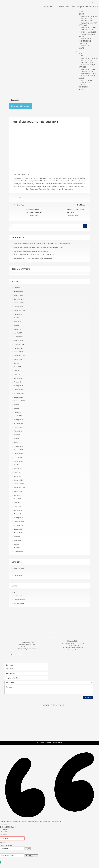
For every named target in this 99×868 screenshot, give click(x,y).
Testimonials (85, 41)
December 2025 (19, 299)
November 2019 (19, 525)
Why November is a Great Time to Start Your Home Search (33, 259)
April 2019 (17, 548)
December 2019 (19, 521)
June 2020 (17, 499)
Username (4, 835)
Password (3, 842)
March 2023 (18, 416)
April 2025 (17, 329)
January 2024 (18, 386)
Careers (83, 43)
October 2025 (18, 307)
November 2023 (19, 393)
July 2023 (17, 405)
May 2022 (17, 439)
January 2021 (18, 480)
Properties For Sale (90, 16)
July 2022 (17, 435)
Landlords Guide (89, 32)
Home (81, 12)
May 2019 (17, 544)
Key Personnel (88, 39)
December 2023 (19, 390)
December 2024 (19, 344)
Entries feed (18, 596)
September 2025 (19, 310)
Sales (81, 14)
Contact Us (85, 46)
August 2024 (18, 359)
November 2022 (19, 423)
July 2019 (17, 537)
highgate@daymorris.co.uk (74, 648)
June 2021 (17, 469)
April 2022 (17, 442)
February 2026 (19, 291)
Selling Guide (87, 21)
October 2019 (18, 529)
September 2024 (19, 356)
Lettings (83, 25)
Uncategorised (19, 576)
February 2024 (19, 382)
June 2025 (17, 322)
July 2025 (17, 318)
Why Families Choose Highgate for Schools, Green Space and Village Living (38, 247)
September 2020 (19, 488)
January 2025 (18, 341)
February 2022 (19, 446)
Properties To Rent (89, 28)
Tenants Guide (88, 30)
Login (28, 849)
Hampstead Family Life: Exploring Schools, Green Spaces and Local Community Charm (42, 244)
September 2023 (19, 401)
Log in (16, 592)
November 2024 (19, 348)
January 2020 (18, 518)
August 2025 (18, 314)
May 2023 (17, 408)
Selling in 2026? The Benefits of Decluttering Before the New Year (35, 255)
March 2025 (18, 333)
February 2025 (19, 337)
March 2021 (18, 476)
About (82, 36)
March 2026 (18, 288)
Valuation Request (89, 23)
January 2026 (18, 295)
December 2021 (19, 454)
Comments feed (19, 600)
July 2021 (17, 465)
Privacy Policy (73, 650)
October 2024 (18, 352)
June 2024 (17, 367)
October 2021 (18, 457)
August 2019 (18, 533)
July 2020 (17, 495)
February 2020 (19, 514)
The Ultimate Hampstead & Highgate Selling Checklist (31, 251)
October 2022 (18, 427)
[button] (87, 51)
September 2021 (19, 461)
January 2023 (18, 420)
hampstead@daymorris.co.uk (28, 649)
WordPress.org (19, 603)
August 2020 (18, 491)
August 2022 (18, 431)
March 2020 (18, 510)
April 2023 (17, 412)
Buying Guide (87, 19)
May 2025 (17, 325)
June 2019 (17, 540)
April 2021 (17, 472)
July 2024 (17, 363)
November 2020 (19, 484)
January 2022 (18, 450)
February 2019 (19, 552)
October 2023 (18, 397)
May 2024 (17, 371)
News (81, 48)
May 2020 (17, 503)
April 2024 (17, 374)
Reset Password (31, 856)
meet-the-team (19, 568)
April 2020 (17, 506)
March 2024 (18, 378)
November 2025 (19, 303)
